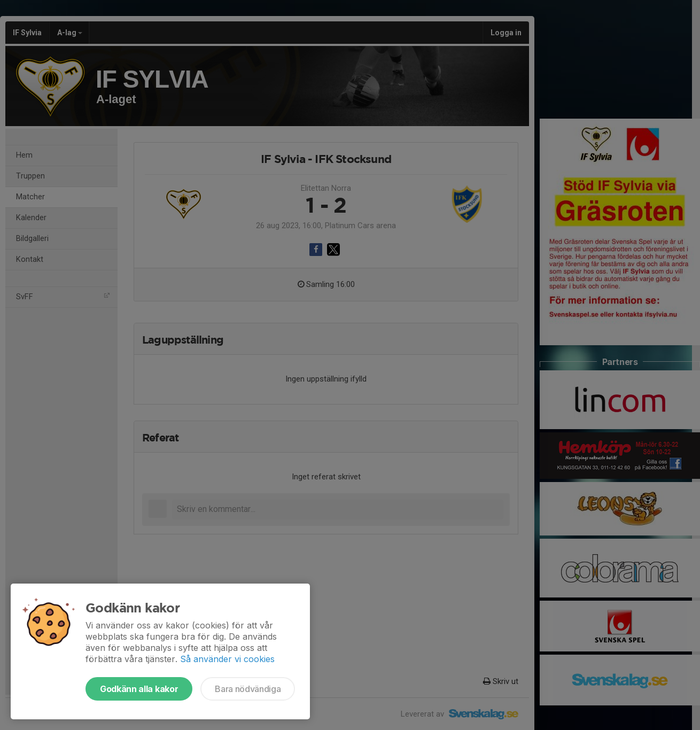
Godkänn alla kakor (139, 689)
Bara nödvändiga (248, 689)
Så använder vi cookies (227, 659)
